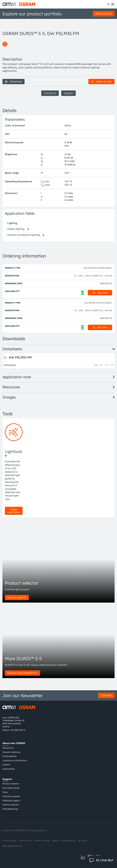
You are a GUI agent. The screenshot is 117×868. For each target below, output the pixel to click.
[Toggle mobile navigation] (113, 4)
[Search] (108, 4)
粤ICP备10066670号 (12, 846)
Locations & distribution (15, 760)
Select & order (101, 81)
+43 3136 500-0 (18, 730)
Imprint (56, 841)
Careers (6, 765)
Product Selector (11, 784)
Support (68, 93)
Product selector (17, 597)
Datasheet (13, 81)
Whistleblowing (10, 809)
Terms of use (26, 841)
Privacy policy (10, 841)
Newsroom (8, 748)
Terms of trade (42, 841)
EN (96, 365)
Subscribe (106, 695)
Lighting (12, 223)
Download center (11, 788)
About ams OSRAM (14, 743)
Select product (104, 14)
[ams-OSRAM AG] (19, 4)
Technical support (11, 801)
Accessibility (9, 769)
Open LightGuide (14, 511)
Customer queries (11, 796)
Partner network (11, 805)
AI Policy (83, 841)
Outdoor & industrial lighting (24, 235)
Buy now (100, 293)
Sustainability (9, 756)
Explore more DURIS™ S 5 (22, 673)
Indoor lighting (16, 229)
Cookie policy (69, 841)
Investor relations (11, 752)
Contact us (50, 93)
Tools (5, 792)
